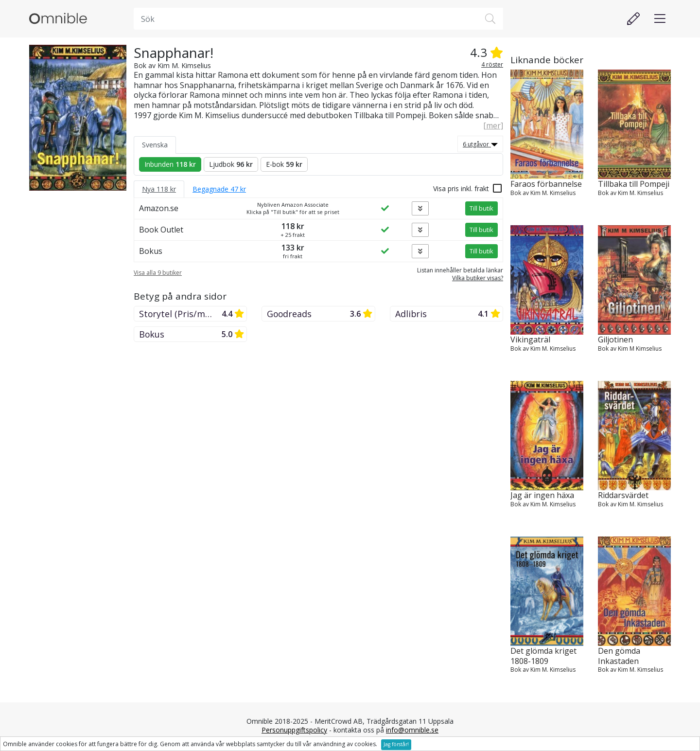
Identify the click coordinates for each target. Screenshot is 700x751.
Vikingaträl (530, 340)
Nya (159, 189)
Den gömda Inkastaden (619, 656)
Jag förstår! (396, 744)
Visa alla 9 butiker (158, 273)
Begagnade (219, 189)
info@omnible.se (412, 730)
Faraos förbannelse (546, 184)
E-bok (284, 164)
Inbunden (170, 164)
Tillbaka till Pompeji (634, 184)
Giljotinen (615, 340)
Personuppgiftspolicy (294, 730)
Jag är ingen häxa (542, 495)
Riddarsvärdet (623, 495)
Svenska (155, 145)
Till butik (481, 208)
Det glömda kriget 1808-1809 (543, 656)
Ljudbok (231, 164)
